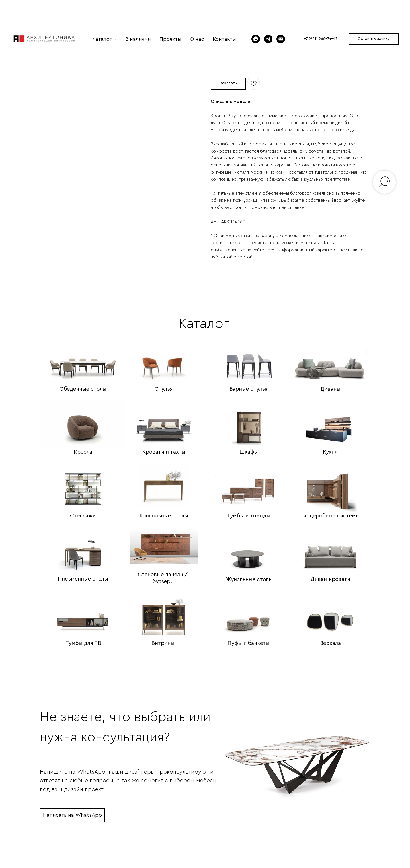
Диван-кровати (330, 579)
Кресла (83, 452)
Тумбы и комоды (249, 516)
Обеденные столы (83, 389)
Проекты (170, 39)
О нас (197, 39)
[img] (83, 358)
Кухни (330, 452)
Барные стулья (249, 389)
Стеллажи (83, 516)
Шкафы (249, 452)
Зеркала (330, 643)
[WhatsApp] (256, 39)
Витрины (163, 643)
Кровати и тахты (164, 452)
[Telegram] (268, 39)
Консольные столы (164, 516)
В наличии (138, 39)
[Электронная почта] (281, 39)
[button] (374, 39)
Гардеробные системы (330, 516)
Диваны (330, 389)
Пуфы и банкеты (249, 643)
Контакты (224, 39)
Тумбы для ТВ (83, 643)
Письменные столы (83, 579)
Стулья (164, 389)
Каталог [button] (103, 39)
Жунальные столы (249, 580)
